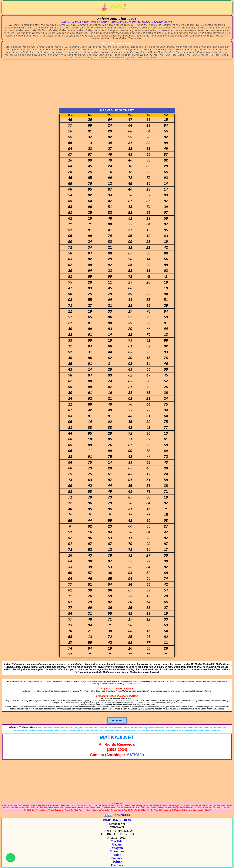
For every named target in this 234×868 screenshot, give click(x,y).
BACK (117, 820)
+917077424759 (121, 815)
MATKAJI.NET (117, 737)
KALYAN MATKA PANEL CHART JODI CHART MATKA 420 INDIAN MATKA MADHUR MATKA (117, 22)
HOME (106, 820)
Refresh (108, 815)
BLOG (128, 820)
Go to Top (117, 720)
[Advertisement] (117, 85)
